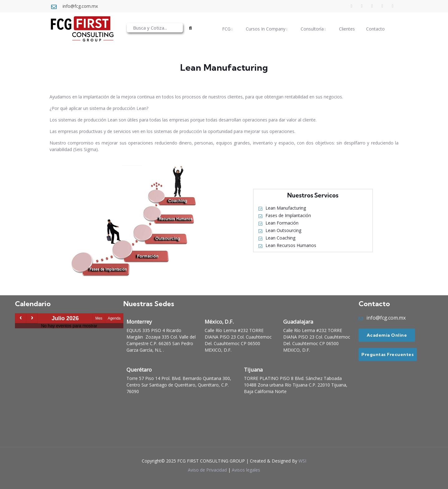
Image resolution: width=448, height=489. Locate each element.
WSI (302, 461)
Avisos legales (246, 470)
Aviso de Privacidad (207, 470)
